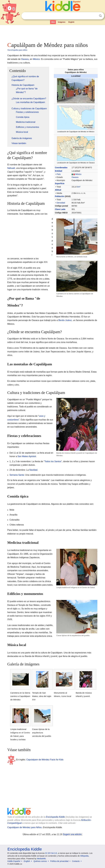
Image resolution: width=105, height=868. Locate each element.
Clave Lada (60, 209)
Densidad (61, 203)
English (71, 22)
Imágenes (62, 22)
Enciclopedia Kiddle (55, 817)
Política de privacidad (59, 861)
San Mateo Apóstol (27, 456)
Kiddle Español (14, 861)
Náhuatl (11, 168)
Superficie (60, 183)
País (59, 174)
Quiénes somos (40, 861)
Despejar (95, 16)
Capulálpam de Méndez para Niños (25, 827)
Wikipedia (84, 856)
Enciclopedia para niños (17, 50)
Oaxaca (25, 59)
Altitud (58, 190)
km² (79, 187)
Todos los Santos (53, 461)
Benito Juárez (65, 320)
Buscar (100, 16)
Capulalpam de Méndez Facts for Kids (45, 760)
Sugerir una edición (72, 834)
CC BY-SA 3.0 (51, 853)
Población (60, 196)
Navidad (33, 470)
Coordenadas (61, 168)
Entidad (58, 171)
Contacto (76, 861)
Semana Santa (17, 475)
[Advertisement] (53, 33)
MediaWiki (41, 859)
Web (53, 22)
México (36, 59)
